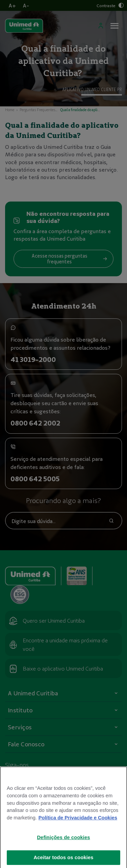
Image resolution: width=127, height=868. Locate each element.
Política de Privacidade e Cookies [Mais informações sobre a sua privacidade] (78, 824)
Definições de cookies (63, 844)
